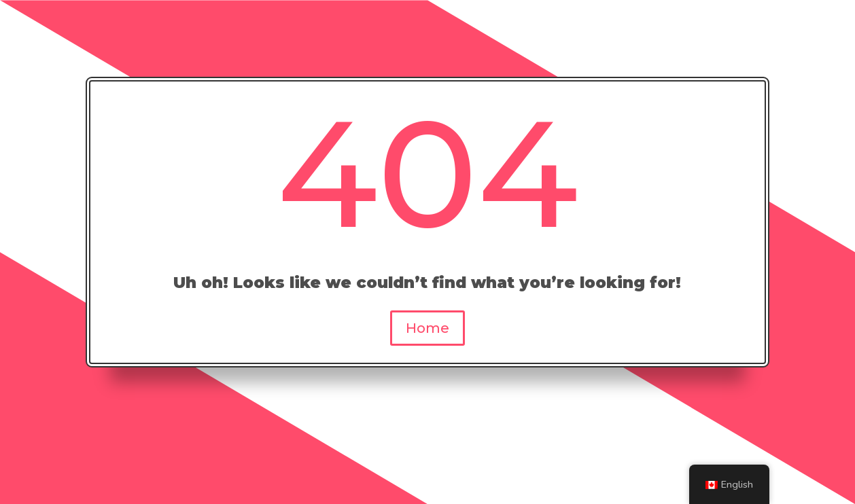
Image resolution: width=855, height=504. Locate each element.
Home (428, 328)
